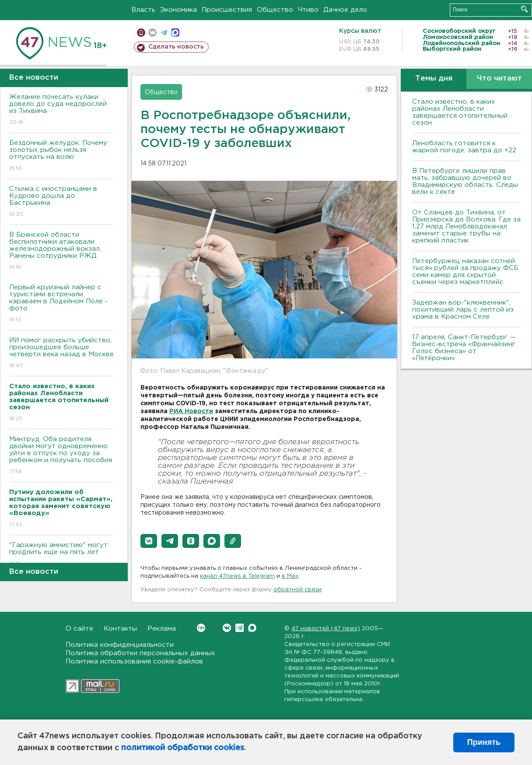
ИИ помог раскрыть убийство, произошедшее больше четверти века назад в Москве (61, 353)
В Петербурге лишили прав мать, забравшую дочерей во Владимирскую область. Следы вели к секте (465, 181)
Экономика (178, 10)
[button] (149, 541)
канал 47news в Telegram (237, 576)
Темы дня (434, 79)
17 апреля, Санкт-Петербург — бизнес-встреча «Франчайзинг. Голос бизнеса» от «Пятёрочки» (464, 348)
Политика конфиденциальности (120, 645)
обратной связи (297, 590)
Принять (484, 742)
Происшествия (227, 10)
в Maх (290, 576)
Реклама (162, 629)
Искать (524, 9)
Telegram (240, 628)
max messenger (175, 33)
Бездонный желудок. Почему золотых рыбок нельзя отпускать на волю (61, 156)
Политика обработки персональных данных (140, 653)
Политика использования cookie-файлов (134, 661)
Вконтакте (201, 628)
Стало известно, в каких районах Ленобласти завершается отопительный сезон (460, 112)
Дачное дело (345, 10)
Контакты (120, 629)
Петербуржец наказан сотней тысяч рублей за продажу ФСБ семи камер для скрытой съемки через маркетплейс (465, 272)
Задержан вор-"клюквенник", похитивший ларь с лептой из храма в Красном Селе (463, 310)
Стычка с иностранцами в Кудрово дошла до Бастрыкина (61, 202)
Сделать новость (176, 47)
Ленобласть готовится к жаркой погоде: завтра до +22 (464, 147)
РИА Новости (191, 411)
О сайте (79, 629)
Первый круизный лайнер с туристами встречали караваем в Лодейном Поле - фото (61, 304)
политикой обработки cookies (183, 748)
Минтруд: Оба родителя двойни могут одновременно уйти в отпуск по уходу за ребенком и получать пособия (61, 456)
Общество (275, 10)
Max (252, 628)
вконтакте (152, 33)
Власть (143, 10)
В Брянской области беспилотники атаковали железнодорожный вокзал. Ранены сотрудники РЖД (61, 251)
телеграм (164, 33)
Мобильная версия (141, 33)
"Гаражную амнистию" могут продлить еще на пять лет (61, 555)
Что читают (499, 79)
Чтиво (308, 10)
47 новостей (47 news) (326, 629)
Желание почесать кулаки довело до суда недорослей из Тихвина (61, 110)
